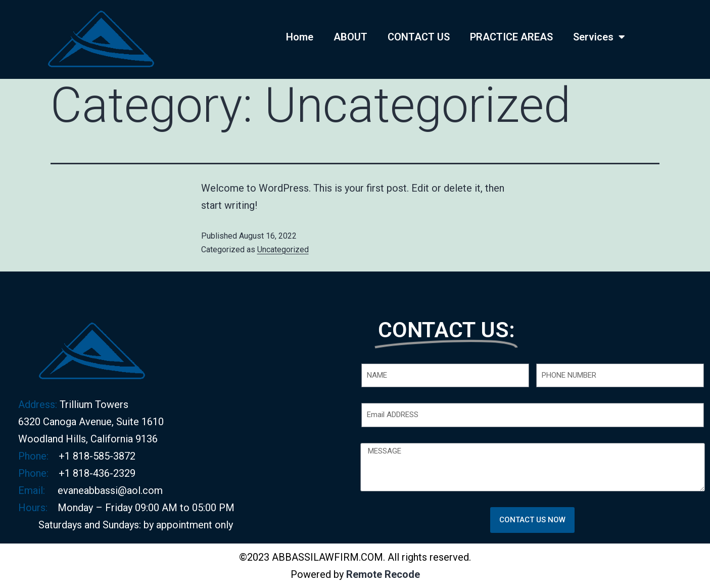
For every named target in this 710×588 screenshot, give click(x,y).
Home (300, 37)
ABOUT (350, 37)
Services (599, 37)
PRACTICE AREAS (511, 37)
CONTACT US (419, 37)
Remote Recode (383, 574)
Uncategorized (283, 250)
